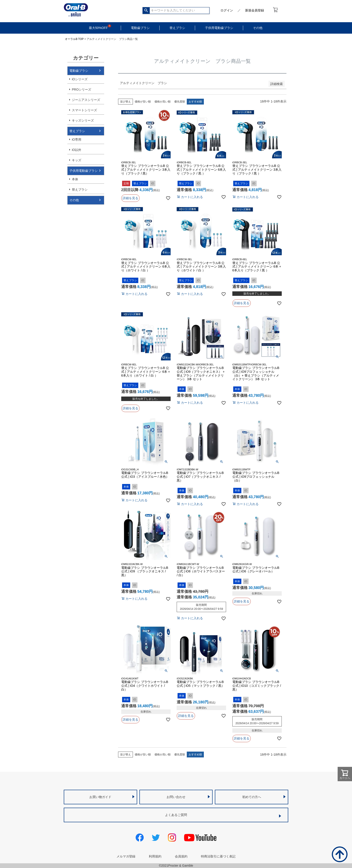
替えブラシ (177, 28)
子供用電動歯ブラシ (219, 28)
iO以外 (77, 150)
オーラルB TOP (74, 39)
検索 (146, 11)
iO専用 (77, 140)
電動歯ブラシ (140, 28)
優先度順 (180, 102)
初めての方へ (252, 797)
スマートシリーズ (84, 110)
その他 (258, 28)
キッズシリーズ (83, 120)
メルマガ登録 (126, 856)
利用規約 (155, 856)
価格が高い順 (163, 102)
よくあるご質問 (176, 815)
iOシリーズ (80, 79)
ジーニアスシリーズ (86, 100)
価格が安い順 (143, 102)
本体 (75, 179)
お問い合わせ (176, 797)
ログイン (227, 10)
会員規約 (181, 856)
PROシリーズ (81, 89)
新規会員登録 (255, 10)
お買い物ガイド (100, 797)
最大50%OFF (98, 28)
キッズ (77, 160)
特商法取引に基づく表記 (218, 856)
